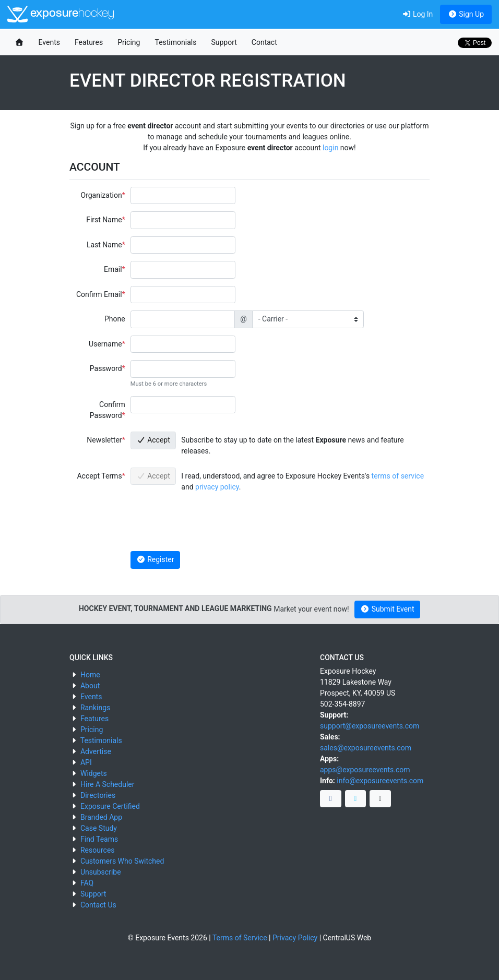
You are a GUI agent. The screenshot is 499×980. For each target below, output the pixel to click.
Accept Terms (99, 476)
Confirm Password (108, 410)
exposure (61, 14)
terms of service (398, 476)
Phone (115, 319)
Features (89, 42)
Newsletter (104, 440)
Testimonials (175, 42)
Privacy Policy (295, 938)
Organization (102, 195)
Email (113, 269)
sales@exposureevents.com (366, 748)
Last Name (104, 245)
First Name (104, 220)
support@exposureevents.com (370, 726)
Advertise (96, 751)
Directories (98, 795)
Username (105, 344)
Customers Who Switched (122, 861)
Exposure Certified (110, 806)
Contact (264, 42)
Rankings (95, 708)
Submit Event (388, 609)
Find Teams (99, 839)
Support (224, 42)
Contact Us (98, 905)
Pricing (129, 42)
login (330, 148)
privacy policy (217, 487)
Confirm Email (99, 294)
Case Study (99, 828)
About (90, 686)
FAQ (87, 883)
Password (106, 368)
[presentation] (210, 523)
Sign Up (466, 14)
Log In (417, 14)
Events (49, 42)
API (86, 762)
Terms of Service (240, 938)
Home (90, 675)
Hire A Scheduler (107, 784)
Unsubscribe (101, 872)
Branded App (101, 817)
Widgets (94, 773)
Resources (98, 850)
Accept (153, 440)
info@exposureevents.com (380, 781)
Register (155, 559)
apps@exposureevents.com (365, 770)
